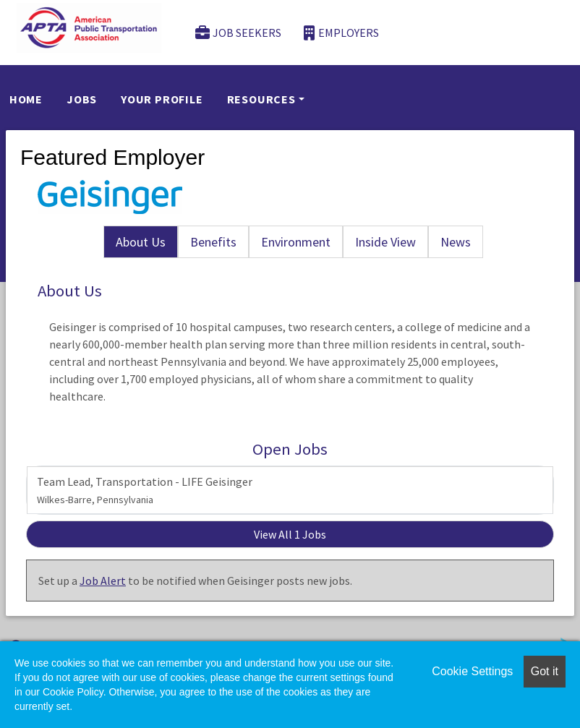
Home (26, 99)
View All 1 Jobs (290, 534)
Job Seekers (239, 33)
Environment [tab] (296, 242)
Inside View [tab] (385, 242)
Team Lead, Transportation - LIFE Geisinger (145, 490)
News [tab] (456, 242)
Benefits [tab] (213, 242)
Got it (545, 671)
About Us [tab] (141, 242)
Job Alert (103, 581)
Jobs (82, 99)
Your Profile (162, 99)
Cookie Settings (472, 671)
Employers (341, 33)
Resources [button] (261, 99)
